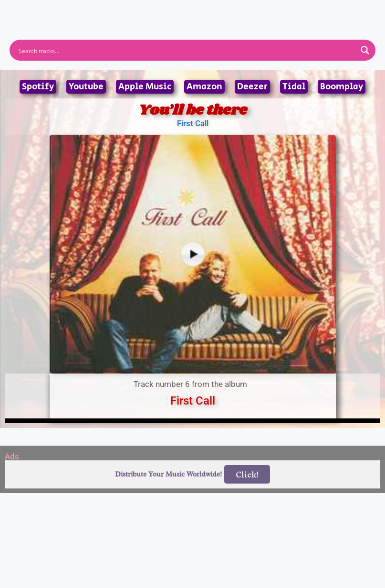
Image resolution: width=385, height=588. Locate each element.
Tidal (294, 87)
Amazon (204, 87)
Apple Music (145, 87)
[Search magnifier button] (365, 50)
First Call (193, 123)
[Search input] (186, 50)
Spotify (38, 87)
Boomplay (342, 87)
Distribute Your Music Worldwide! (168, 486)
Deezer (252, 87)
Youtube (86, 87)
